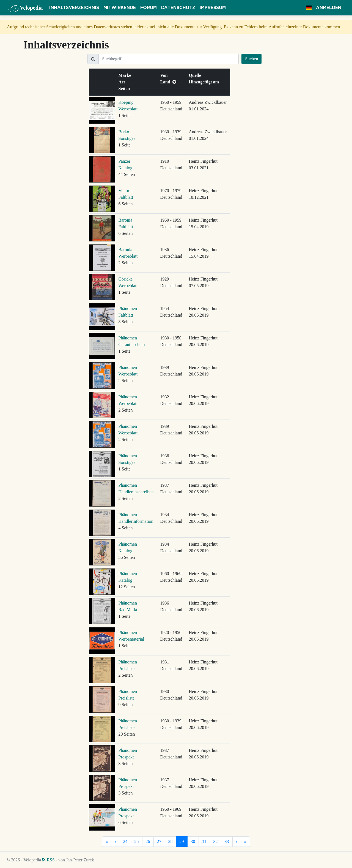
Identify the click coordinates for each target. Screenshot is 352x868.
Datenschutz (178, 8)
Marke (126, 75)
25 (137, 841)
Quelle (196, 75)
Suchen (251, 59)
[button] (309, 8)
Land (168, 82)
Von (165, 75)
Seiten (125, 89)
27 (159, 841)
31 (204, 841)
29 (182, 841)
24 (125, 841)
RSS (48, 860)
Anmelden (329, 8)
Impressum (213, 8)
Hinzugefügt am (205, 82)
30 (193, 841)
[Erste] (107, 842)
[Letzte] (245, 842)
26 (148, 841)
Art (123, 82)
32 (216, 841)
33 (227, 841)
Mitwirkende (120, 8)
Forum (148, 8)
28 (170, 841)
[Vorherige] (115, 842)
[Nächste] (237, 842)
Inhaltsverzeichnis (74, 8)
